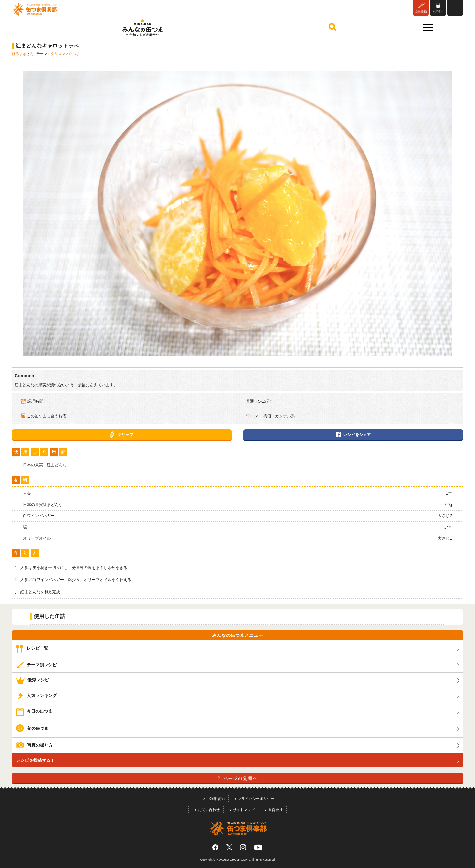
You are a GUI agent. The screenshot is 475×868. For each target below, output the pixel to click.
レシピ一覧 (32, 649)
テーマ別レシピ (36, 665)
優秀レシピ (32, 680)
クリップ (122, 435)
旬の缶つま (32, 728)
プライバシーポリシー (253, 799)
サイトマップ (241, 810)
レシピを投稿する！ (35, 760)
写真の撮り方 (35, 745)
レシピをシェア (353, 435)
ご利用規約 (213, 799)
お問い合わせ (206, 810)
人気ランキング (36, 695)
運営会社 (273, 810)
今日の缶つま (34, 711)
